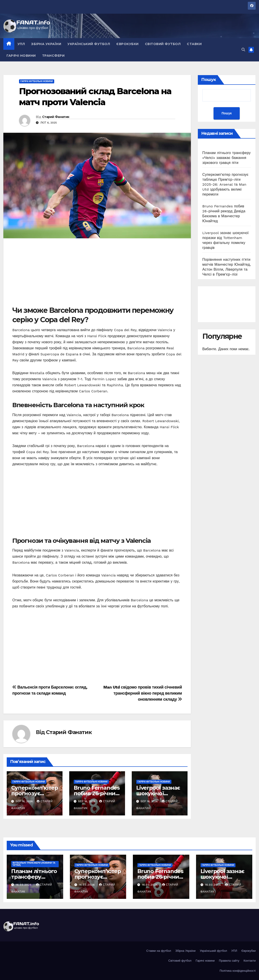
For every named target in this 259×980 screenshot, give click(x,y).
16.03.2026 (24, 885)
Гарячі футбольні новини (37, 81)
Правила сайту (229, 961)
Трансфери (53, 56)
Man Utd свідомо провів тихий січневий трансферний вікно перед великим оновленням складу (143, 693)
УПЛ (21, 44)
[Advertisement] (97, 274)
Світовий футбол (163, 44)
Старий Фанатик (56, 117)
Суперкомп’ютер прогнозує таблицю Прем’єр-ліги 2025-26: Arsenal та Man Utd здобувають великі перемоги (225, 184)
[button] (243, 50)
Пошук (209, 80)
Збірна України (46, 44)
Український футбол (89, 44)
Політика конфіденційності (238, 971)
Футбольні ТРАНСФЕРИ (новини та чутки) (34, 864)
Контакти (250, 961)
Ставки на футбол (159, 951)
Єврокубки (127, 44)
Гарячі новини (21, 56)
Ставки (194, 44)
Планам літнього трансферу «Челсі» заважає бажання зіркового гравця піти (227, 158)
